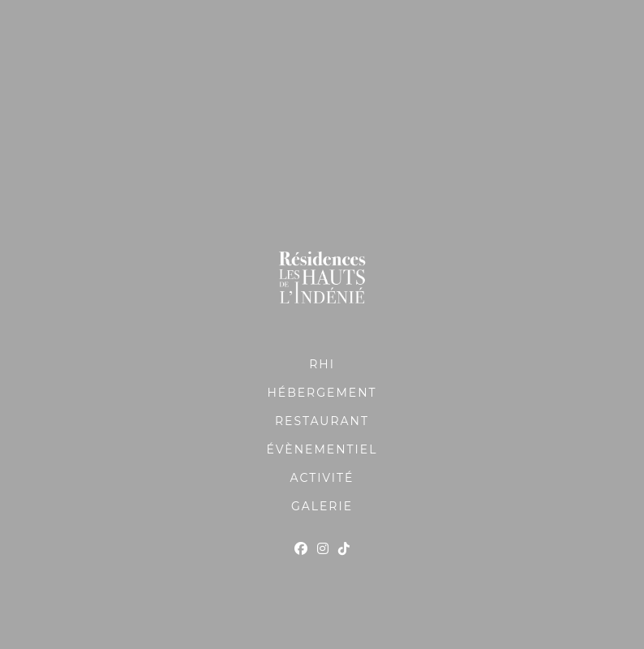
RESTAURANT (322, 421)
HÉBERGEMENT (322, 393)
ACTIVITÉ (322, 478)
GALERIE (322, 506)
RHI (322, 364)
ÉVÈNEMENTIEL (322, 449)
